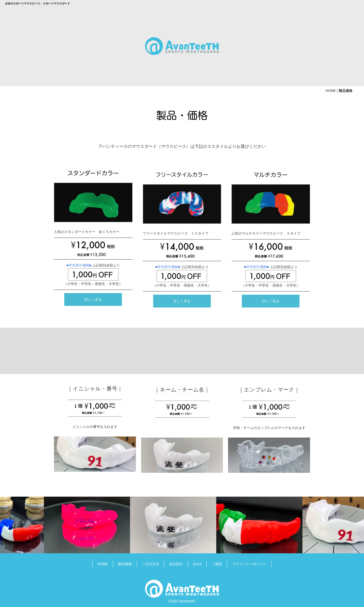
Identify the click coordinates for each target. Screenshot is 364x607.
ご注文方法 (150, 562)
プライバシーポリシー (249, 562)
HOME (331, 89)
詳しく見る (93, 441)
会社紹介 (176, 562)
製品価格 (125, 562)
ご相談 (217, 562)
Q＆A (197, 562)
